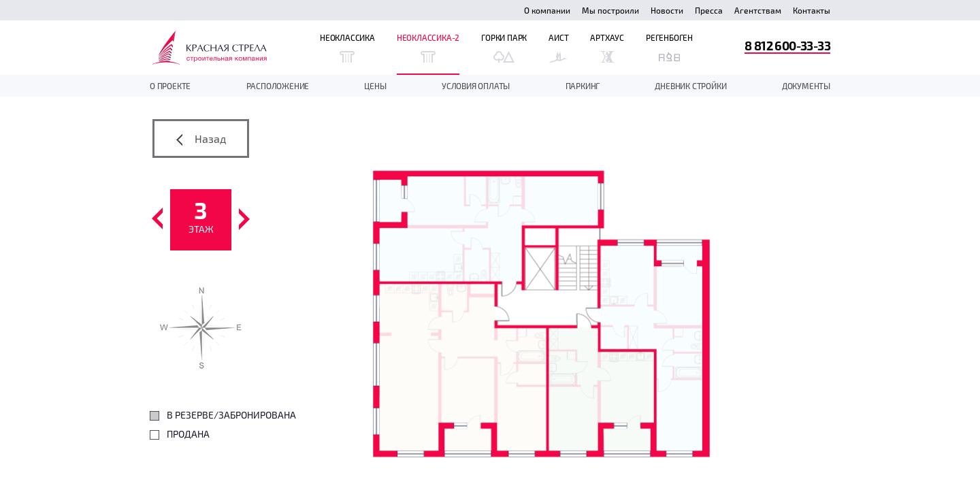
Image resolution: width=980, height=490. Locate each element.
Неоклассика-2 (428, 48)
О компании (547, 10)
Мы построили (610, 10)
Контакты (812, 10)
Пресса (709, 10)
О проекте (170, 86)
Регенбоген (669, 48)
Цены (375, 86)
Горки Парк (504, 48)
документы (806, 86)
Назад (201, 139)
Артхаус (607, 48)
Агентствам (758, 10)
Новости (667, 10)
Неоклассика (347, 48)
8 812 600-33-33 (787, 45)
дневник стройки (690, 86)
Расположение (278, 86)
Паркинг (583, 86)
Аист (558, 48)
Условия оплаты (476, 86)
